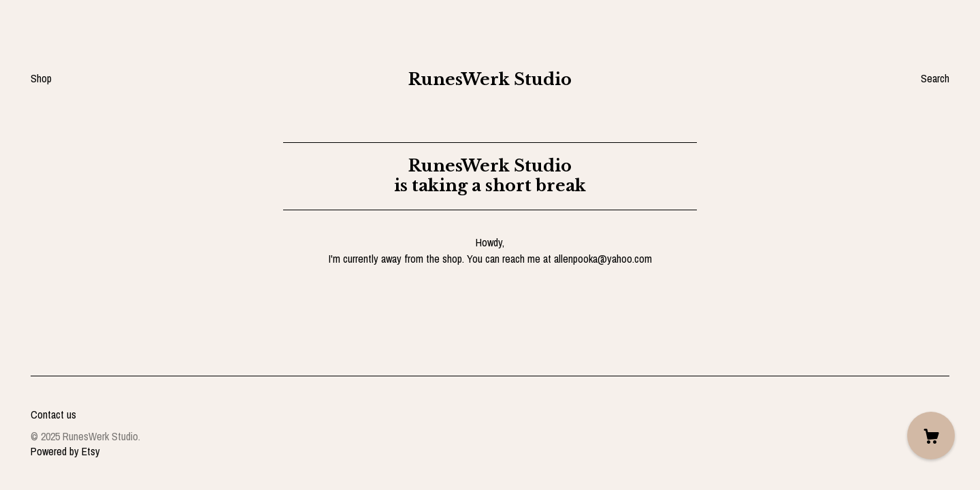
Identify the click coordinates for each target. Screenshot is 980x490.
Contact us (53, 414)
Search (935, 78)
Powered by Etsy (65, 451)
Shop (41, 78)
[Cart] (931, 436)
